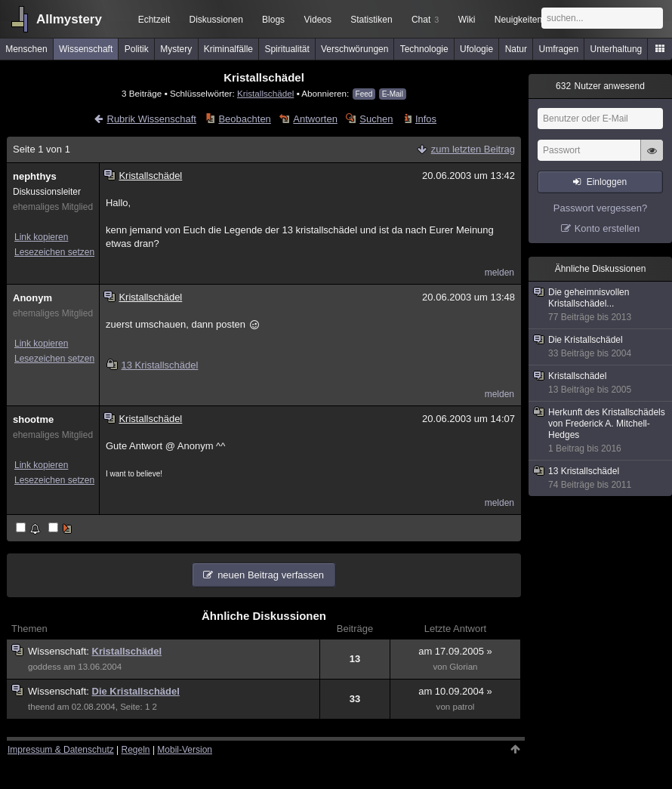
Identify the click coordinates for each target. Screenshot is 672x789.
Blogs (273, 20)
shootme (33, 419)
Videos (318, 20)
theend (41, 707)
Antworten (315, 119)
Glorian (463, 667)
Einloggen (607, 182)
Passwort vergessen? (600, 208)
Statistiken (371, 20)
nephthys (35, 176)
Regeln (136, 750)
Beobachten (244, 119)
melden (499, 273)
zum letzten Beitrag (473, 149)
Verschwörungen (354, 49)
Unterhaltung (617, 49)
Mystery (176, 49)
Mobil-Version (185, 750)
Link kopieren (41, 237)
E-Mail (393, 94)
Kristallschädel (265, 93)
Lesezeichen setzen (54, 252)
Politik (137, 49)
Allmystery (69, 19)
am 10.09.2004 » (455, 691)
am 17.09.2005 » (455, 651)
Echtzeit (154, 20)
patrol (463, 707)
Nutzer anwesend (600, 86)
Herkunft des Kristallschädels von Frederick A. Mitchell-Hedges (601, 431)
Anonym (32, 298)
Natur (516, 49)
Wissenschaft (86, 49)
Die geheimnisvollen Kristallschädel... (601, 305)
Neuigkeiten (518, 20)
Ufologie (476, 49)
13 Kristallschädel (153, 365)
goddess (45, 667)
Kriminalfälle (228, 49)
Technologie (424, 49)
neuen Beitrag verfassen (271, 575)
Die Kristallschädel (136, 691)
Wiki (467, 20)
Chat (425, 20)
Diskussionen (216, 20)
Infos (426, 119)
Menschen (26, 49)
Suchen (376, 119)
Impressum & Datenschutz (61, 750)
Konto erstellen (607, 228)
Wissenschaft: (60, 651)
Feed (364, 94)
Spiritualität (287, 49)
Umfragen (559, 49)
